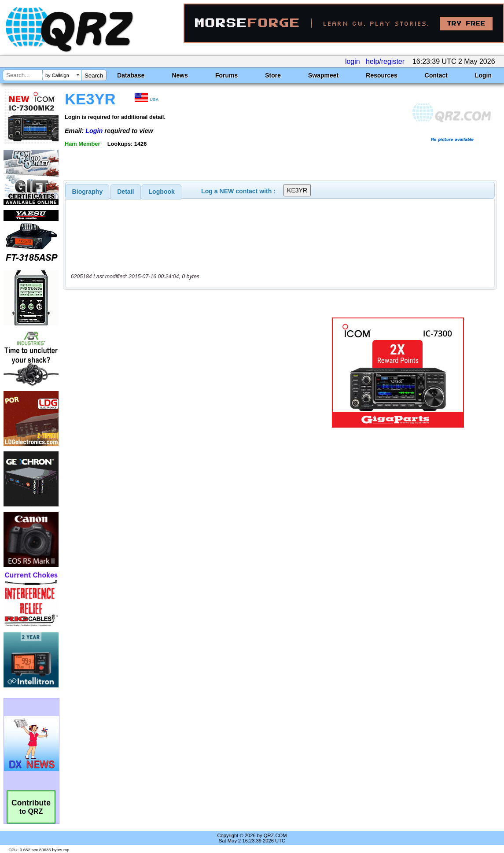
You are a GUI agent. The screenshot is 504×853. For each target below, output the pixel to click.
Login (483, 75)
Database (131, 75)
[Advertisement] (188, 373)
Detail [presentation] (125, 192)
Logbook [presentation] (162, 192)
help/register (385, 61)
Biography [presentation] (88, 192)
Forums (226, 75)
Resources (382, 75)
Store (273, 75)
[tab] (88, 192)
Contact (436, 75)
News (180, 75)
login (353, 61)
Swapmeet (323, 75)
